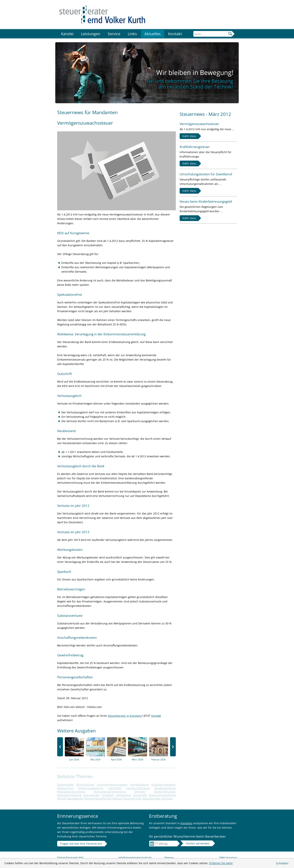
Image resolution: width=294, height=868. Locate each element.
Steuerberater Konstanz (158, 799)
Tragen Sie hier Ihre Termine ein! (81, 844)
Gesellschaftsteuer (138, 788)
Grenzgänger (92, 795)
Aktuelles (153, 34)
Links (132, 34)
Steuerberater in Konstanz (125, 716)
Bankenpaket (66, 785)
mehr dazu (189, 136)
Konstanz (186, 823)
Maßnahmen (65, 788)
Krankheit (108, 795)
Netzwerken (124, 795)
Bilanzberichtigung (69, 795)
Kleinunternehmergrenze (110, 792)
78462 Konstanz (228, 857)
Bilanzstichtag (85, 785)
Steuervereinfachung (162, 795)
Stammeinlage (133, 799)
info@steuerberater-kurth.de (135, 857)
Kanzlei (67, 34)
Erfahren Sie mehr (221, 863)
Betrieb (62, 799)
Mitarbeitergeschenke (71, 792)
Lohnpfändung (139, 785)
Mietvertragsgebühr (91, 788)
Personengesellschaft (98, 799)
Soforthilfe (115, 788)
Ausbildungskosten (164, 785)
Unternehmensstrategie (112, 785)
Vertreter (140, 792)
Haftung (117, 799)
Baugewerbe (75, 799)
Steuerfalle (140, 795)
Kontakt (175, 34)
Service (114, 34)
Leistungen (91, 34)
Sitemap (169, 857)
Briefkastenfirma (165, 788)
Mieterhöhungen (165, 792)
